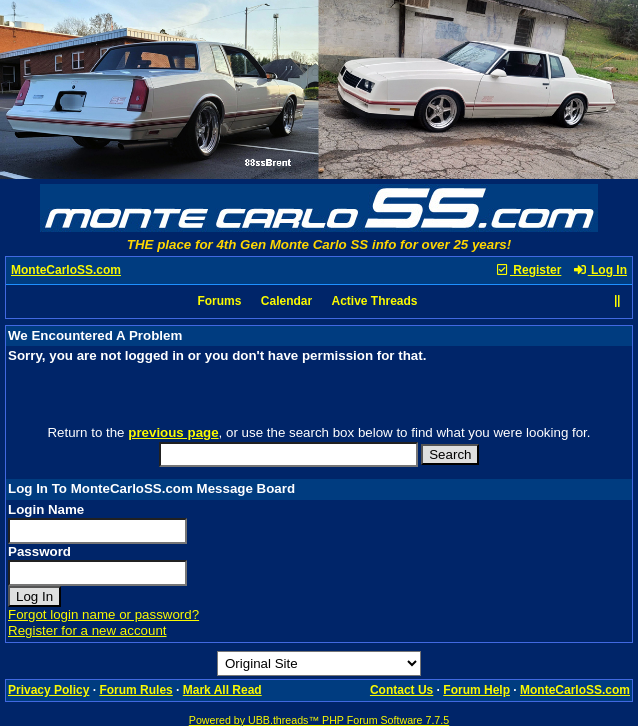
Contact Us (401, 690)
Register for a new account (87, 630)
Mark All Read (222, 690)
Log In (600, 270)
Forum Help (476, 690)
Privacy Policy (48, 690)
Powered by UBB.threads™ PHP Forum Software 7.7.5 (319, 720)
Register (528, 270)
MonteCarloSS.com (66, 270)
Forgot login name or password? (103, 614)
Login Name (46, 509)
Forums (219, 301)
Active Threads (375, 301)
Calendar (286, 301)
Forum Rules (135, 690)
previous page (173, 432)
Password (39, 551)
